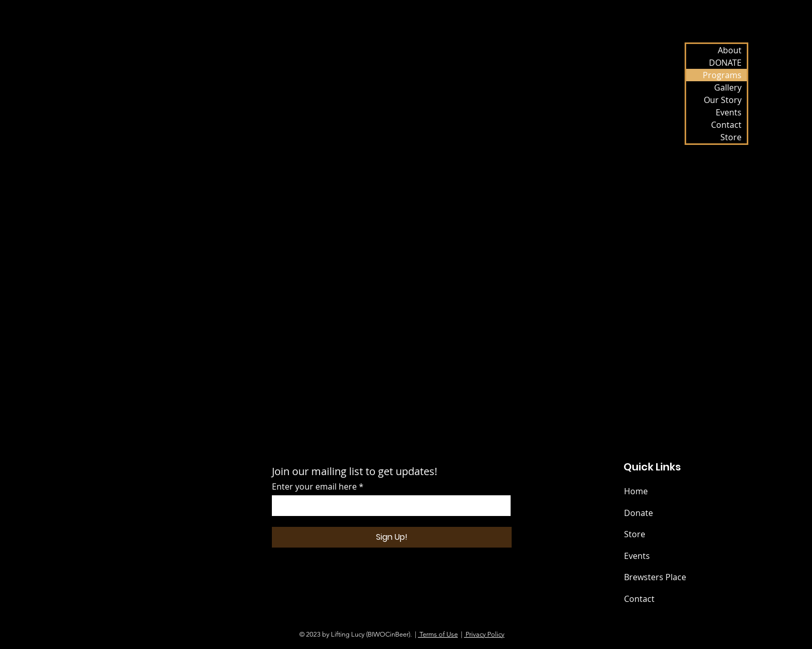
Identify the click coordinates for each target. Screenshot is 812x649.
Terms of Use (438, 634)
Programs (722, 75)
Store (731, 137)
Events (729, 112)
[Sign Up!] (392, 537)
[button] (400, 191)
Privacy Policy (484, 634)
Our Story (723, 100)
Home (636, 491)
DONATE (725, 63)
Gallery (728, 87)
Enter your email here (314, 486)
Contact (726, 125)
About (730, 50)
